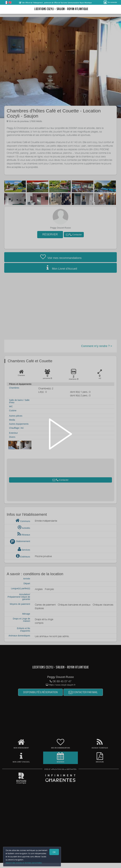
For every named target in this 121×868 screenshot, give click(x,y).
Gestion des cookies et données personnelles (24, 863)
